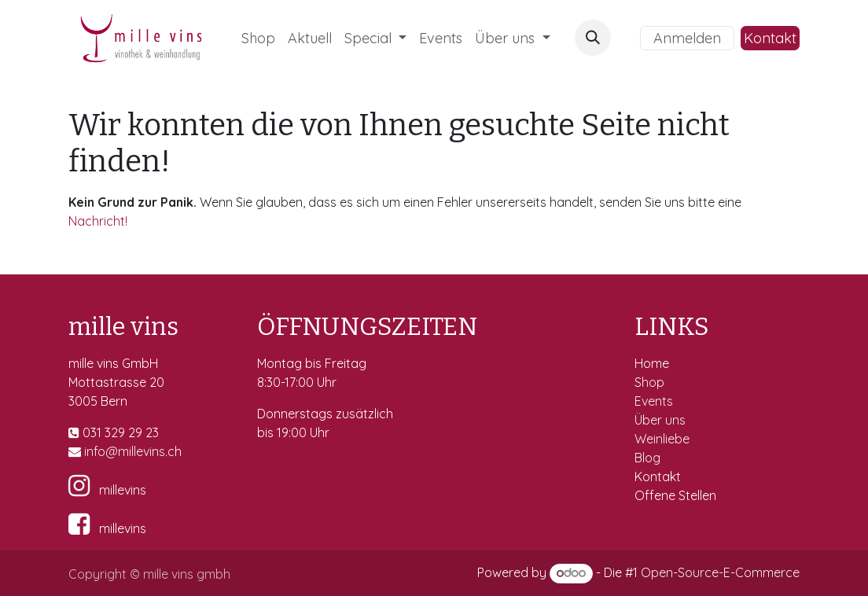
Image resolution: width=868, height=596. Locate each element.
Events (655, 401)
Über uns (660, 420)
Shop (651, 382)
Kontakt (770, 38)
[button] (593, 38)
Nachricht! (98, 221)
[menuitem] (258, 38)
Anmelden (687, 38)
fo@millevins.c (134, 451)
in (89, 451)
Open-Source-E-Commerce (720, 572)
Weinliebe (664, 439)
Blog (647, 458)
